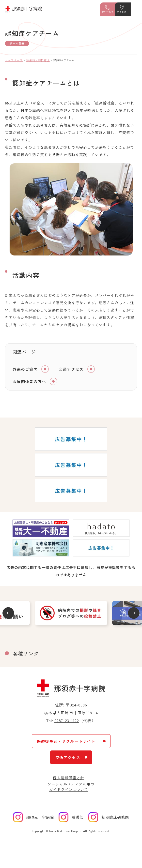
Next (134, 613)
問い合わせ (108, 12)
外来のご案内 (25, 369)
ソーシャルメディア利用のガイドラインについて (71, 787)
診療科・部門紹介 (38, 60)
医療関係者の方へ (29, 381)
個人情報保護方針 (69, 778)
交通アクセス (71, 369)
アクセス (122, 12)
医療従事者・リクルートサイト (66, 741)
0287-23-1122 (67, 720)
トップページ (14, 60)
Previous (8, 613)
